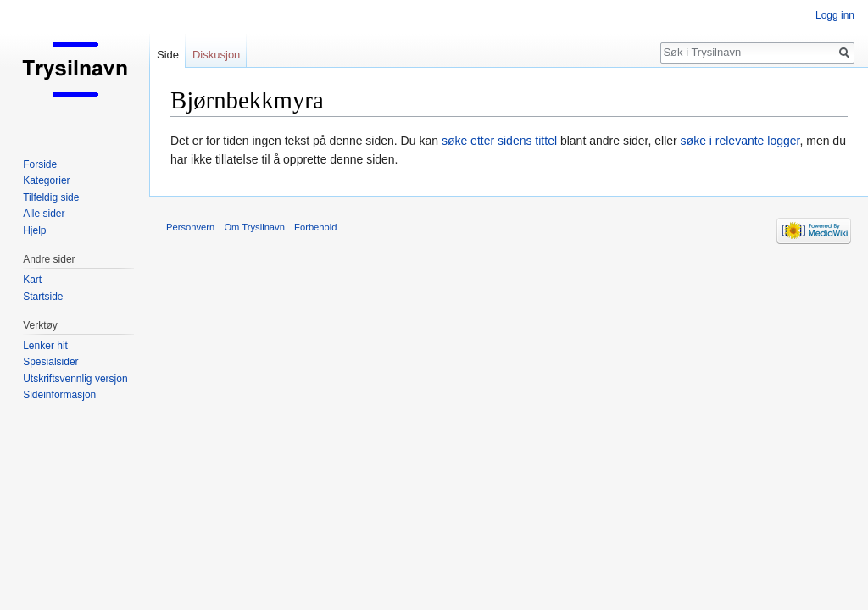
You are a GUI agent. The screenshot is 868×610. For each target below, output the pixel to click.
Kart (32, 280)
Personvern (190, 227)
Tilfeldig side (51, 197)
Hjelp (34, 230)
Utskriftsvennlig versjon (75, 379)
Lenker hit (45, 346)
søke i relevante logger (740, 141)
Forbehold (315, 227)
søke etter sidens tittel (499, 141)
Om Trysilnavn (254, 227)
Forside (40, 164)
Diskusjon (216, 55)
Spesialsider (50, 362)
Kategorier (46, 180)
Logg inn (835, 15)
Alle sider (44, 213)
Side (168, 55)
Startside (43, 297)
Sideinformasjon (59, 395)
